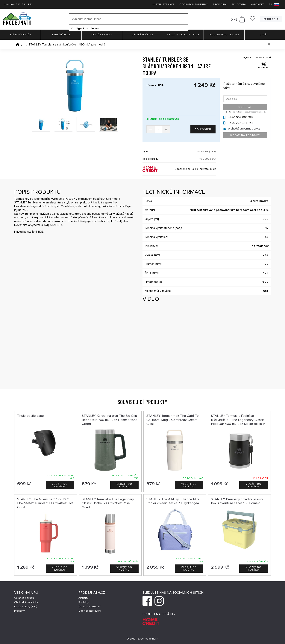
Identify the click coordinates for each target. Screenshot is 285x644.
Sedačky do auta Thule (183, 35)
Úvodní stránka (18, 45)
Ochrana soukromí (89, 606)
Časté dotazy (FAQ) (26, 606)
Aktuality (83, 598)
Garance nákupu (24, 598)
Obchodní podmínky (194, 4)
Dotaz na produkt (245, 135)
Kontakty (257, 4)
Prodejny (19, 611)
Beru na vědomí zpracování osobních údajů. (247, 112)
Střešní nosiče (20, 35)
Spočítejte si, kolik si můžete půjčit (195, 169)
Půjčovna (239, 4)
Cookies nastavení (90, 611)
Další (265, 35)
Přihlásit (271, 19)
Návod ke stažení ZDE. (29, 232)
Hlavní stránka (163, 4)
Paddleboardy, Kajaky (224, 35)
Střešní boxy (61, 35)
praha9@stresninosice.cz (244, 129)
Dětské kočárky (142, 35)
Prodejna (220, 4)
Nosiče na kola (102, 35)
